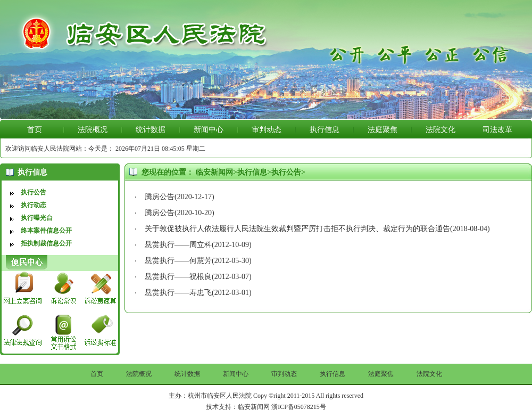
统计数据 (151, 130)
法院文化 (440, 130)
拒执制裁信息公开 (46, 243)
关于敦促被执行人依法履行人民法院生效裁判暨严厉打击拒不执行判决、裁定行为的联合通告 (297, 229)
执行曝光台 (37, 218)
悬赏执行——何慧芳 (178, 261)
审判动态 (267, 130)
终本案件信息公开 (46, 231)
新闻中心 (209, 130)
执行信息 (325, 130)
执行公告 (34, 192)
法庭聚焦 (383, 130)
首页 (35, 130)
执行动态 (34, 205)
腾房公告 (160, 197)
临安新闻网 (214, 172)
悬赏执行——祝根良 (178, 277)
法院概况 (93, 130)
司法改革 (497, 130)
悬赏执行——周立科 (178, 245)
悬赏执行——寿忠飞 (178, 293)
